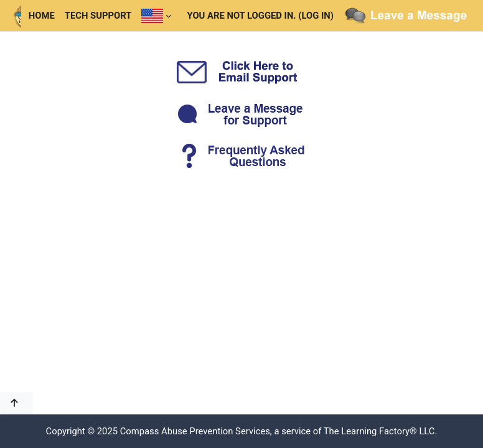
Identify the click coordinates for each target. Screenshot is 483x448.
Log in (316, 16)
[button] (16, 403)
